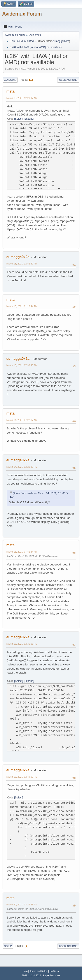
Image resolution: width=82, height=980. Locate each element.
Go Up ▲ (54, 971)
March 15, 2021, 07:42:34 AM (22, 552)
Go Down (10, 80)
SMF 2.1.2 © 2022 (31, 975)
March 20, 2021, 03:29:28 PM (22, 905)
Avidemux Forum (22, 14)
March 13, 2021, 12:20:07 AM (22, 98)
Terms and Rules (39, 971)
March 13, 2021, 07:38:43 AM (22, 365)
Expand (29, 119)
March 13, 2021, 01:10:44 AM (22, 306)
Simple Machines (51, 975)
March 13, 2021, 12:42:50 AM (22, 264)
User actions (68, 80)
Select (18, 119)
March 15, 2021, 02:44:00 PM (22, 777)
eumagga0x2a (61, 41)
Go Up (8, 946)
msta (10, 91)
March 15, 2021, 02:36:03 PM (22, 644)
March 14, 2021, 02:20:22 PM (22, 467)
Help (25, 971)
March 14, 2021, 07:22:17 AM (22, 420)
